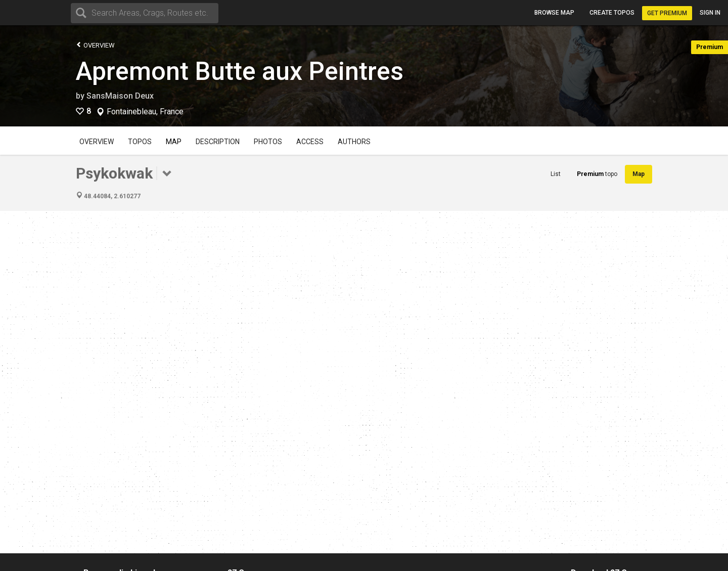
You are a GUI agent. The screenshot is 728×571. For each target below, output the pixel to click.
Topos (140, 142)
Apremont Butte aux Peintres (240, 71)
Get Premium (667, 13)
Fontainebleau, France (145, 112)
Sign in (710, 13)
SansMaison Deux (120, 96)
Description (218, 142)
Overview (95, 45)
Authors (354, 142)
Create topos (612, 13)
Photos (268, 142)
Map (174, 142)
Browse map (554, 13)
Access (310, 142)
